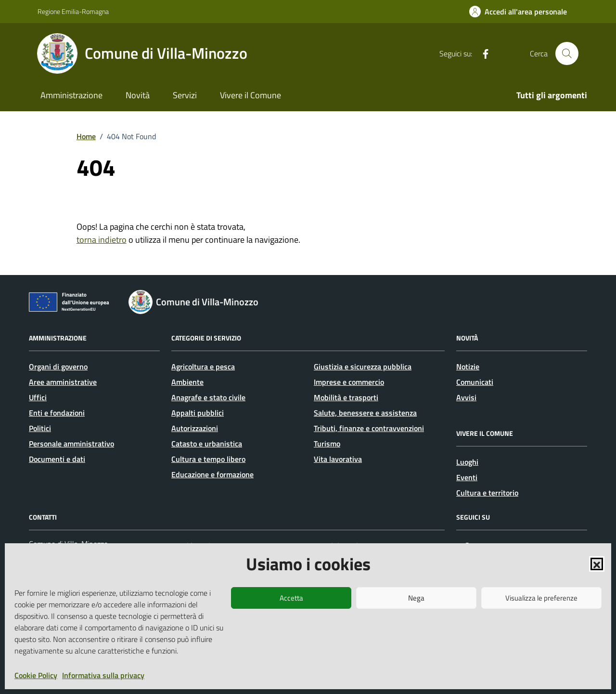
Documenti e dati (57, 459)
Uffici (38, 397)
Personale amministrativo (71, 444)
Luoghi (467, 462)
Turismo (327, 444)
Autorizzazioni (195, 428)
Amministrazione (71, 95)
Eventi (467, 477)
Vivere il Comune (250, 95)
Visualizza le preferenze (541, 598)
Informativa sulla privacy (103, 675)
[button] (597, 564)
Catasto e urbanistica (207, 444)
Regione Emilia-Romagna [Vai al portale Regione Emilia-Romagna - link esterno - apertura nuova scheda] (73, 11)
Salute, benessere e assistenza (365, 413)
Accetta (291, 598)
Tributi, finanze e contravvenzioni (369, 428)
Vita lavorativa (338, 459)
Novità (138, 95)
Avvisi (466, 397)
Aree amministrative (63, 382)
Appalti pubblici (198, 413)
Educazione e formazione (212, 474)
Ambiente (187, 382)
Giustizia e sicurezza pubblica (363, 367)
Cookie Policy (36, 675)
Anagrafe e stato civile (208, 397)
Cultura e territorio (487, 493)
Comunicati (475, 382)
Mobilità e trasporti (346, 397)
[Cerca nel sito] (567, 53)
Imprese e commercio (349, 382)
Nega (416, 598)
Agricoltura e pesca (203, 367)
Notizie (468, 367)
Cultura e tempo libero (208, 459)
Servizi (185, 95)
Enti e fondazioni (57, 413)
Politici (40, 428)
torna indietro (102, 240)
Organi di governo (58, 367)
